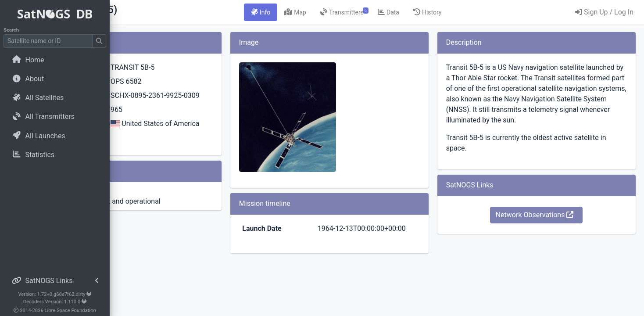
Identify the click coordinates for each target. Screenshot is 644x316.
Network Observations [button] (551, 225)
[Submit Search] (99, 41)
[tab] (310, 12)
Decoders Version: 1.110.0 (55, 302)
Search (11, 30)
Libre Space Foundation (70, 311)
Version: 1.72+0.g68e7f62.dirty (55, 294)
